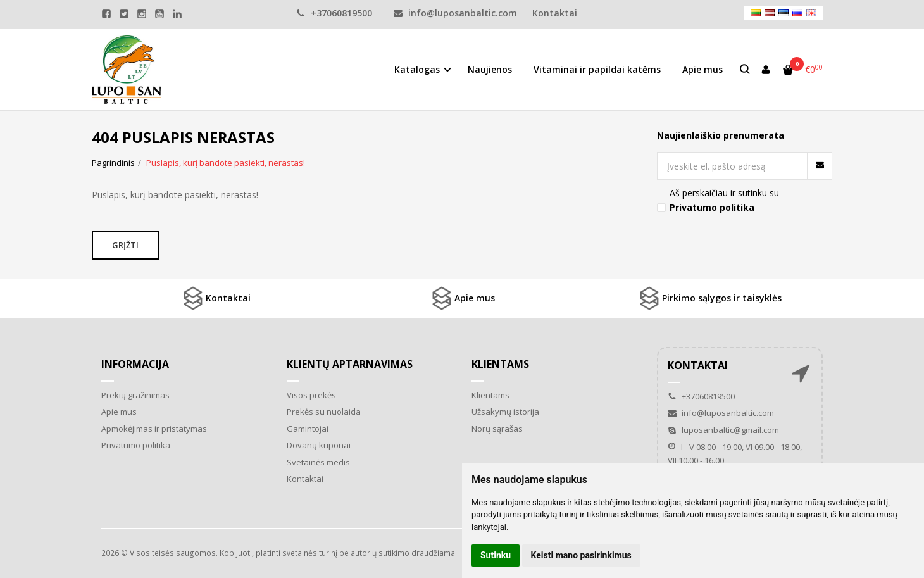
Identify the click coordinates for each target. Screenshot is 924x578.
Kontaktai (555, 13)
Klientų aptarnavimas (350, 364)
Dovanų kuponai (319, 445)
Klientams (500, 364)
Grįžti (125, 245)
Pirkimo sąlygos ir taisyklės (709, 298)
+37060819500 (334, 13)
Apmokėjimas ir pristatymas (154, 429)
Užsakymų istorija (505, 412)
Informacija (135, 364)
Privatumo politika (136, 445)
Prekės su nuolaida (324, 412)
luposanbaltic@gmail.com (723, 430)
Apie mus (702, 69)
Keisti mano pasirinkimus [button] (581, 555)
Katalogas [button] (417, 69)
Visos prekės (311, 395)
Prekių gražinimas (135, 395)
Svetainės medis (318, 462)
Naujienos (490, 69)
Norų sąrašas (497, 429)
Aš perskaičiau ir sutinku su (724, 200)
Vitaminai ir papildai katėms (597, 69)
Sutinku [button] (496, 555)
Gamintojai (308, 429)
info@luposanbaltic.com (455, 13)
